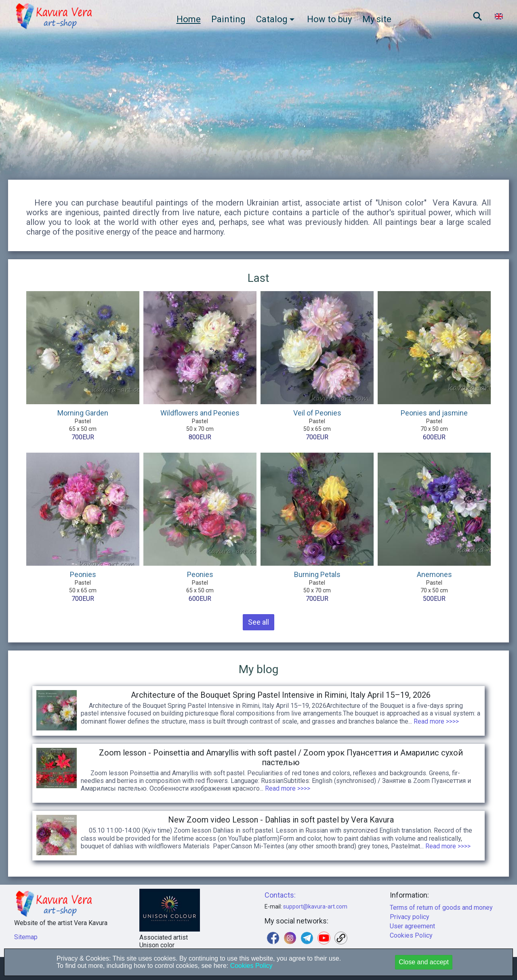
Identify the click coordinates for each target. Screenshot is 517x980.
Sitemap (26, 937)
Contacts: (280, 895)
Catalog (276, 19)
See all (258, 622)
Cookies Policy (411, 935)
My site (377, 19)
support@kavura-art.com (315, 907)
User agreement (412, 926)
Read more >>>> (435, 721)
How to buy (329, 19)
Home (189, 19)
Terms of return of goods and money (441, 908)
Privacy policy (410, 917)
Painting (228, 19)
